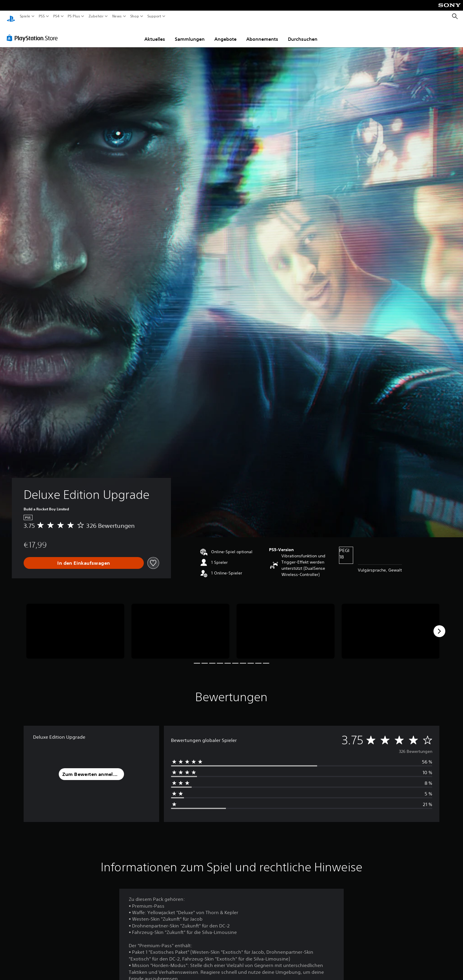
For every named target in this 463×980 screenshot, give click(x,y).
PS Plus (74, 16)
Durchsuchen (303, 33)
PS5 (42, 16)
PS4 (56, 16)
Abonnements (262, 33)
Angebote (225, 33)
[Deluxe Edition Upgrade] (75, 626)
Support (154, 16)
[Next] (439, 626)
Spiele (25, 16)
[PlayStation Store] (34, 32)
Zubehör (96, 16)
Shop (135, 16)
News (117, 16)
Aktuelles (155, 33)
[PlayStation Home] (11, 16)
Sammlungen (190, 33)
